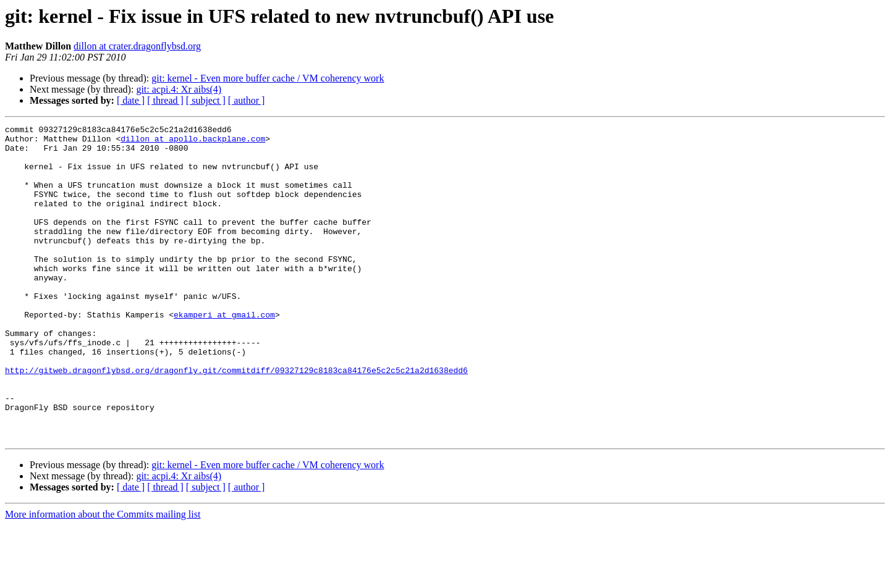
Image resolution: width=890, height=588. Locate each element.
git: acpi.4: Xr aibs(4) (179, 89)
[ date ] (131, 100)
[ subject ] (206, 100)
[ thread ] (165, 100)
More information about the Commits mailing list (103, 577)
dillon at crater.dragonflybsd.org (137, 46)
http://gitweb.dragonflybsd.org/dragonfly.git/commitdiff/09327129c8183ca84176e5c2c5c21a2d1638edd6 (236, 420)
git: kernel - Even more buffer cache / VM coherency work (268, 78)
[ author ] (247, 100)
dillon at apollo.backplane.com (193, 142)
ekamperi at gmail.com (224, 353)
